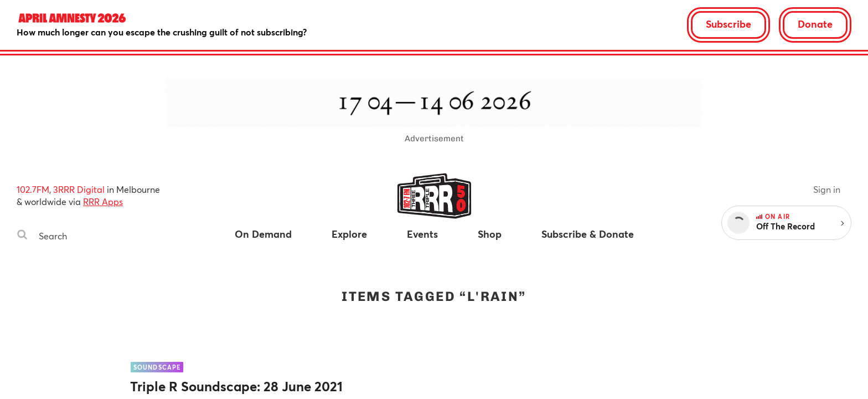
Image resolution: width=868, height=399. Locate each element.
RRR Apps (103, 201)
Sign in (827, 189)
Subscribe (728, 24)
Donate (815, 24)
